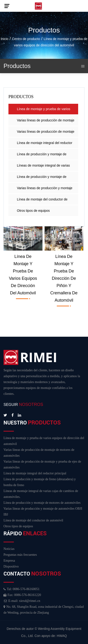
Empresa (9, 561)
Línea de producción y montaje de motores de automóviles (42, 178)
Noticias (9, 549)
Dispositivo (11, 566)
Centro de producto (26, 39)
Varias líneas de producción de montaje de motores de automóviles (46, 122)
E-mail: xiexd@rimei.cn (22, 601)
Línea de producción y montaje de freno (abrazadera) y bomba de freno (44, 156)
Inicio (5, 39)
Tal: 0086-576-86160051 (21, 589)
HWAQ (62, 636)
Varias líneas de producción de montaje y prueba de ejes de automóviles (46, 133)
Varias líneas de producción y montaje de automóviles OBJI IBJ (45, 190)
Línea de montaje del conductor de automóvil (42, 201)
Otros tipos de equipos (33, 211)
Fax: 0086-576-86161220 (22, 595)
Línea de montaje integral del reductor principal (45, 145)
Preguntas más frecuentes (20, 555)
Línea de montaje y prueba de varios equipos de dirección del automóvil (44, 111)
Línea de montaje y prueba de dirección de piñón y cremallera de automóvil (64, 278)
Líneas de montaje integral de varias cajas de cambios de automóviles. (43, 167)
